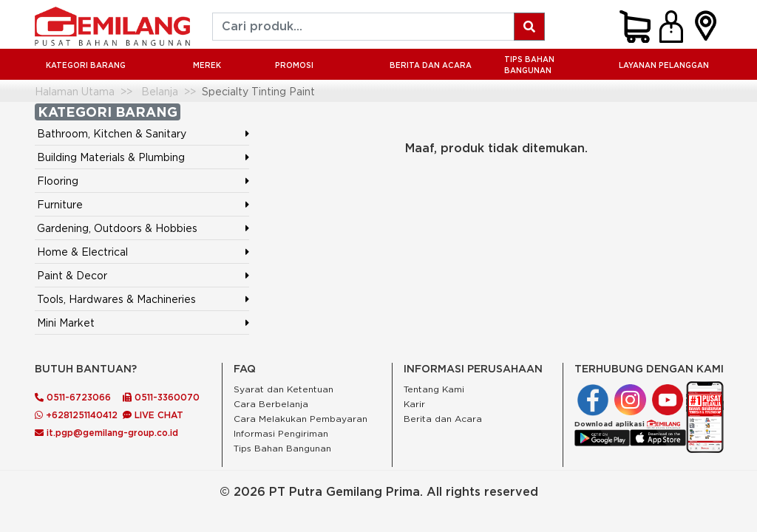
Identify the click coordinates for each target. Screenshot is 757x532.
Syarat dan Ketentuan (284, 389)
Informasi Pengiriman (281, 433)
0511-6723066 (73, 397)
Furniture (60, 204)
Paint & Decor (72, 275)
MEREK (207, 65)
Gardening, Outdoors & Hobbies (117, 228)
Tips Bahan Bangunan (529, 65)
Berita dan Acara (443, 419)
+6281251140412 (76, 415)
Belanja (160, 91)
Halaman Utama (75, 91)
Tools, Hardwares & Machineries (116, 299)
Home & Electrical (82, 252)
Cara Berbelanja (271, 404)
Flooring (58, 181)
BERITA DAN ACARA (431, 65)
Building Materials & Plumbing (111, 157)
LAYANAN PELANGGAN (664, 65)
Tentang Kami (434, 389)
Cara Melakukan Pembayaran (301, 419)
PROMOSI (294, 65)
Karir (414, 404)
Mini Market (66, 323)
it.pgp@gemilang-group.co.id (106, 433)
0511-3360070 (161, 397)
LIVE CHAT (153, 415)
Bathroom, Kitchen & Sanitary (112, 133)
